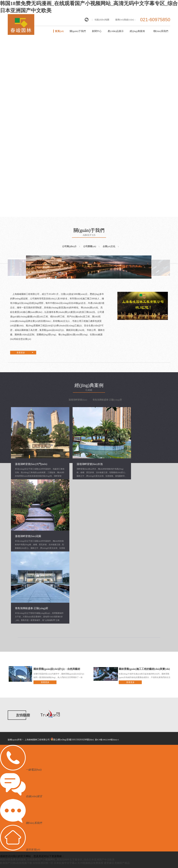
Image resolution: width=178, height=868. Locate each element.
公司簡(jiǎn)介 (69, 246)
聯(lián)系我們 (161, 31)
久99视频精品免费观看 (90, 863)
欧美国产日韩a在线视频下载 (16, 863)
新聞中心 (97, 31)
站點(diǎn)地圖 (102, 20)
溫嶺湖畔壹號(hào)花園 (28, 536)
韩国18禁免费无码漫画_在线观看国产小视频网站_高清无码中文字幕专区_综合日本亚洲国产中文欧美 (57, 860)
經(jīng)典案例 (137, 31)
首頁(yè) (59, 31)
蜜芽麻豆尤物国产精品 (117, 863)
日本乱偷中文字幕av (65, 863)
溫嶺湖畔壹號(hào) (78, 400)
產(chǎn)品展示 (116, 31)
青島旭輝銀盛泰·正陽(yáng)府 (107, 400)
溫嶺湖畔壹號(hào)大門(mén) (31, 464)
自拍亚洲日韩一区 (43, 863)
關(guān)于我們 (78, 31)
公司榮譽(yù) (90, 246)
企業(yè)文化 (109, 246)
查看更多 (21, 353)
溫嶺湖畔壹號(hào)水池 (90, 464)
